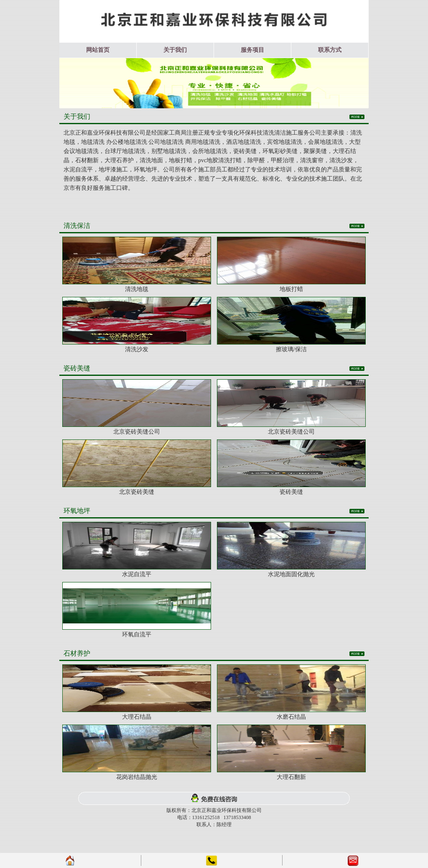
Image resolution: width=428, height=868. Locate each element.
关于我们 (175, 50)
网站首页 (98, 50)
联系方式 (330, 50)
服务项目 (252, 50)
